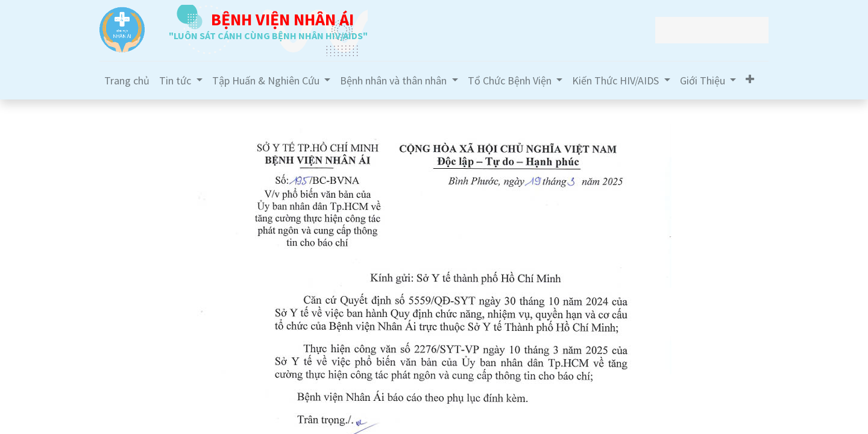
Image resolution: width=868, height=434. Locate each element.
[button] (750, 79)
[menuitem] (127, 80)
